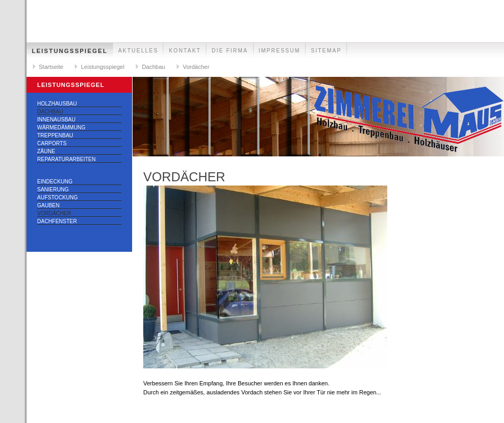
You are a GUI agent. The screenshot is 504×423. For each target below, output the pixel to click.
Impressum (280, 51)
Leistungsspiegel (70, 51)
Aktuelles (138, 51)
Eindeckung (55, 182)
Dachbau (153, 67)
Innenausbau (56, 120)
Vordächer (196, 67)
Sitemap (326, 51)
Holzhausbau (57, 104)
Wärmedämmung (61, 127)
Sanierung (53, 190)
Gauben (48, 205)
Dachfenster (57, 221)
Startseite (51, 67)
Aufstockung (58, 197)
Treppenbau (55, 135)
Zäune (46, 151)
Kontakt (185, 51)
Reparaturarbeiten (66, 159)
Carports (52, 143)
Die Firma (230, 51)
